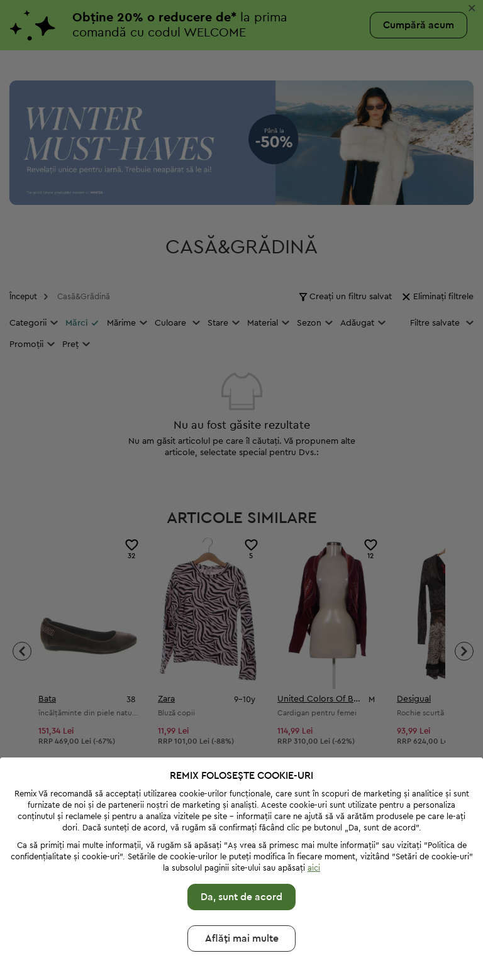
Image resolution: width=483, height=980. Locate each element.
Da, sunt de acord (241, 867)
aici (314, 838)
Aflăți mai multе (242, 909)
